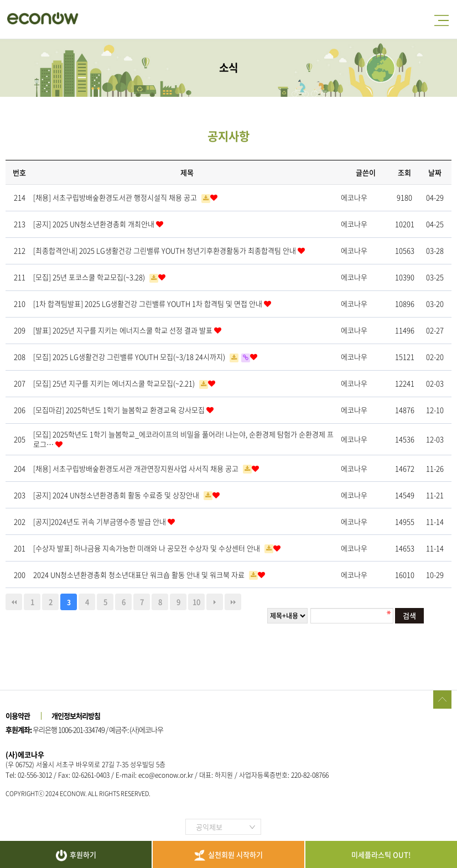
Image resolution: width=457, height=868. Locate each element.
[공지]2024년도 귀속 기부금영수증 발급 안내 (100, 521)
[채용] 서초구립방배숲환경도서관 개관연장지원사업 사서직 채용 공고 (137, 468)
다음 (215, 602)
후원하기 (76, 855)
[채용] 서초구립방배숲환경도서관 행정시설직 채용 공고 (116, 197)
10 (196, 602)
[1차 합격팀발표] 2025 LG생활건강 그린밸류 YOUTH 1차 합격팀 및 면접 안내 (149, 303)
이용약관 (18, 716)
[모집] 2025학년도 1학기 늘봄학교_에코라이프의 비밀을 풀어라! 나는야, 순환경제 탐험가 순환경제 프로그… (183, 439)
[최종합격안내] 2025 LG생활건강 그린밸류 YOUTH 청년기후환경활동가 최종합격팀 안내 (165, 250)
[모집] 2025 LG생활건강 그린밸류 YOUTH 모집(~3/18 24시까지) (130, 357)
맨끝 (233, 602)
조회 (404, 172)
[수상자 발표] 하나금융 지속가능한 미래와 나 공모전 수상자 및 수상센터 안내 (147, 548)
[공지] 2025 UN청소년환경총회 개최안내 (95, 224)
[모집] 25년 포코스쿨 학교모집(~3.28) (90, 277)
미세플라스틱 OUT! (381, 854)
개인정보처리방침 (76, 716)
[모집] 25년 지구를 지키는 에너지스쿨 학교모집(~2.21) (115, 383)
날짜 (435, 172)
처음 (14, 602)
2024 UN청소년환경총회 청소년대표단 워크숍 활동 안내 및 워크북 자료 (140, 575)
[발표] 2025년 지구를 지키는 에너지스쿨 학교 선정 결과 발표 (124, 330)
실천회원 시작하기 (228, 855)
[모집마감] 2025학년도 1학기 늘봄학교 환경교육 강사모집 (120, 410)
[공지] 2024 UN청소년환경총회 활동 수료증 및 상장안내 (117, 495)
